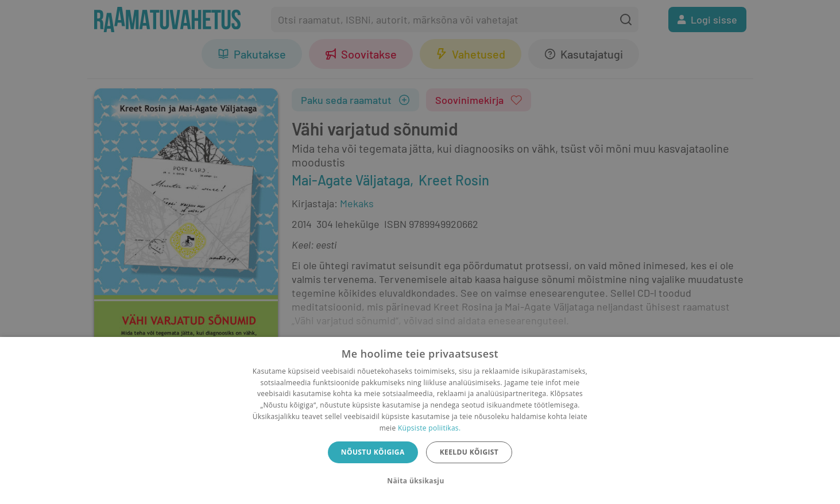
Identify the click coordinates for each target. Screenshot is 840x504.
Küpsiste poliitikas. (429, 428)
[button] (420, 481)
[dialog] (420, 420)
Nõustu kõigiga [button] (373, 452)
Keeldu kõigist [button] (469, 452)
